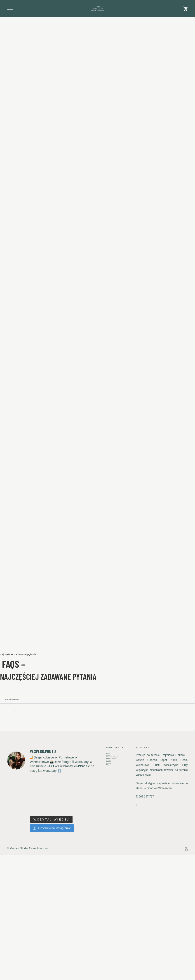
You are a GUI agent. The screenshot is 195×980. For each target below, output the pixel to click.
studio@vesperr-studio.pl (154, 926)
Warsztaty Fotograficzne (114, 883)
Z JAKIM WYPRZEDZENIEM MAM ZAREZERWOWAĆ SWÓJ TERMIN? (55, 819)
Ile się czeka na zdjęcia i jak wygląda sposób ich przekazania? (60, 841)
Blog (109, 901)
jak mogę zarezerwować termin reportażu (42, 808)
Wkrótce (111, 898)
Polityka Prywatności (62, 969)
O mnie (111, 891)
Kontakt (111, 894)
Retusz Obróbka (116, 888)
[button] (10, 9)
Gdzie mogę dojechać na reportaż (34, 830)
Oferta (110, 879)
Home (110, 876)
